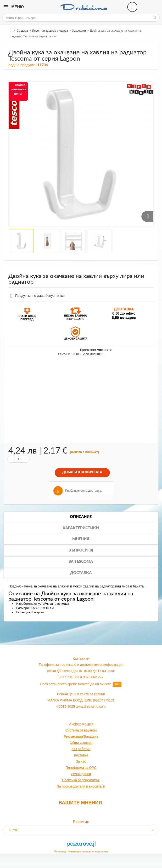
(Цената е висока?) (84, 452)
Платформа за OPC (81, 768)
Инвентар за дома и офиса (50, 31)
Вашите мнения (80, 803)
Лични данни (81, 774)
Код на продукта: (22, 65)
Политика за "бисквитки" (81, 780)
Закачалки (79, 31)
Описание (81, 517)
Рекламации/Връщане (81, 736)
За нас (81, 761)
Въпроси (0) (81, 550)
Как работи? (81, 749)
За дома (22, 31)
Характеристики (81, 528)
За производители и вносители (81, 786)
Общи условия (81, 743)
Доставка (81, 573)
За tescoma (81, 562)
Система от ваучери (81, 730)
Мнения (81, 539)
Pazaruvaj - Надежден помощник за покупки (81, 851)
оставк (81, 755)
